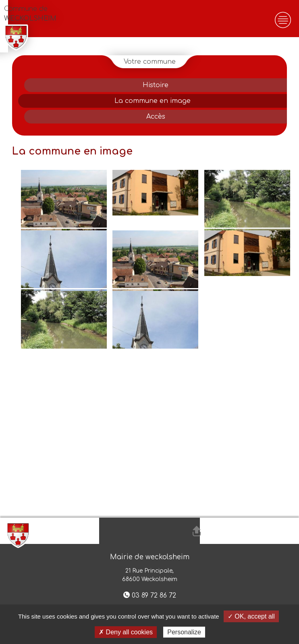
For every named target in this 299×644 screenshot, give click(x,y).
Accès (156, 117)
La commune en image (153, 101)
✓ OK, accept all (251, 616)
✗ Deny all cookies (126, 632)
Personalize (184, 632)
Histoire (156, 85)
